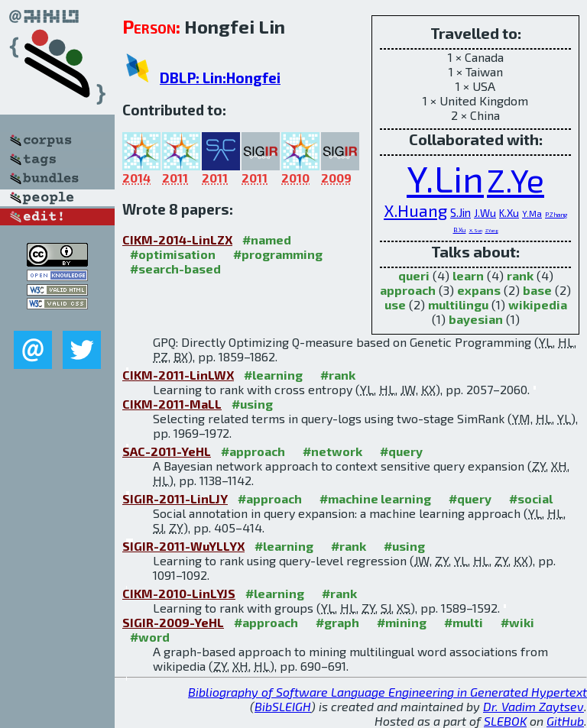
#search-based (175, 269)
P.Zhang (556, 215)
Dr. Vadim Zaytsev (533, 706)
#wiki (517, 622)
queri (414, 275)
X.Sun (476, 230)
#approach (253, 451)
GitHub (565, 721)
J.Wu (485, 213)
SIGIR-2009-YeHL (173, 622)
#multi (464, 622)
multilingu (458, 304)
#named (267, 239)
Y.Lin (445, 178)
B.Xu (460, 230)
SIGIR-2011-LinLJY (175, 498)
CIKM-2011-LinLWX (178, 375)
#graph (337, 622)
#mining (402, 622)
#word (150, 637)
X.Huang (415, 210)
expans (479, 290)
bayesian (476, 319)
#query (401, 451)
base (537, 290)
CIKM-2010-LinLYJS (179, 593)
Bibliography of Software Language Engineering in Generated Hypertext (388, 692)
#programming (278, 254)
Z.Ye (516, 180)
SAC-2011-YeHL (167, 451)
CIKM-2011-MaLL (172, 404)
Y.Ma (532, 214)
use (395, 304)
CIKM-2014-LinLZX (177, 239)
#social (531, 498)
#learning (273, 375)
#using (252, 404)
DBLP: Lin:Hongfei (220, 78)
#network (332, 451)
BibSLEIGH (283, 706)
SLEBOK (505, 721)
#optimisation (173, 254)
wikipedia (538, 304)
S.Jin (461, 212)
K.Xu (509, 213)
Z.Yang (492, 230)
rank (520, 275)
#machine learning (375, 498)
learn (468, 275)
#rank (338, 375)
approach (408, 290)
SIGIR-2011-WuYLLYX (183, 546)
